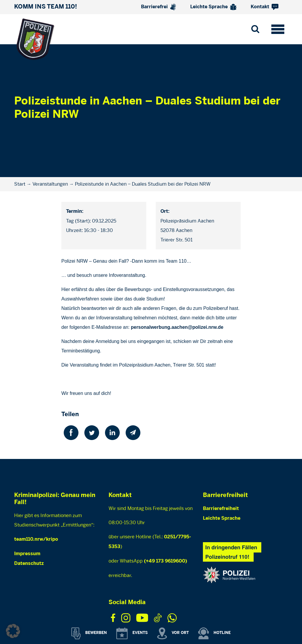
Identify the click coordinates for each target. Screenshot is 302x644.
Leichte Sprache (213, 7)
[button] (13, 631)
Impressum (27, 554)
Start (20, 184)
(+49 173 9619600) (165, 561)
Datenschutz (29, 564)
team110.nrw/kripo (36, 539)
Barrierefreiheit (221, 509)
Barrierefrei (159, 7)
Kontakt (265, 7)
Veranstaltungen (50, 184)
